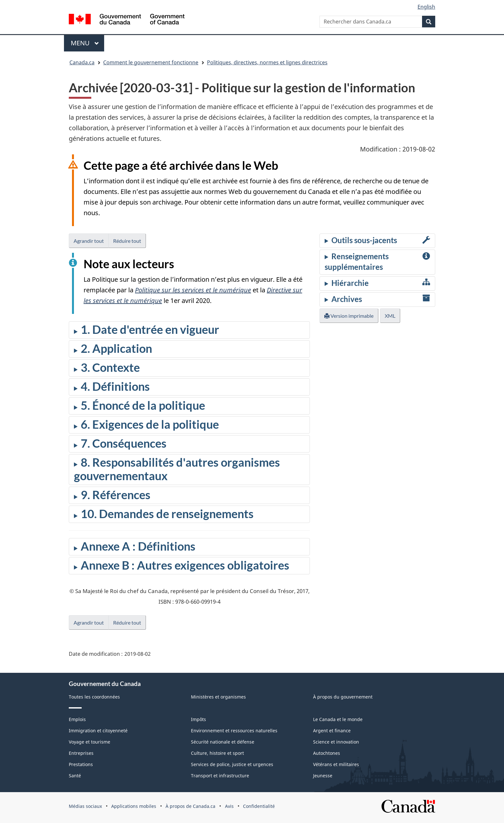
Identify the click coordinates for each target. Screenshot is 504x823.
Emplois (77, 719)
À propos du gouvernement (343, 697)
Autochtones (327, 753)
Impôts (198, 719)
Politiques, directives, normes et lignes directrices (267, 62)
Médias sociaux (85, 806)
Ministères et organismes (218, 697)
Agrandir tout (89, 241)
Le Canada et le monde (338, 719)
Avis (229, 806)
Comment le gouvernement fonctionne (151, 62)
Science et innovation (336, 742)
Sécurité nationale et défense (223, 742)
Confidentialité (259, 806)
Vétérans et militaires (336, 764)
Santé (75, 776)
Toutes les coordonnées (94, 697)
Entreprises (81, 753)
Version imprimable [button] (349, 316)
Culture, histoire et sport (217, 753)
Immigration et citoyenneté (98, 731)
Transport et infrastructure (220, 776)
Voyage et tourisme (90, 742)
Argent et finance (332, 731)
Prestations (81, 764)
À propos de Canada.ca (190, 806)
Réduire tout (127, 241)
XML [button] (390, 316)
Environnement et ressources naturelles (234, 731)
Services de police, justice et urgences (232, 764)
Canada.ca (82, 62)
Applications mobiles (134, 806)
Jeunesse (323, 776)
